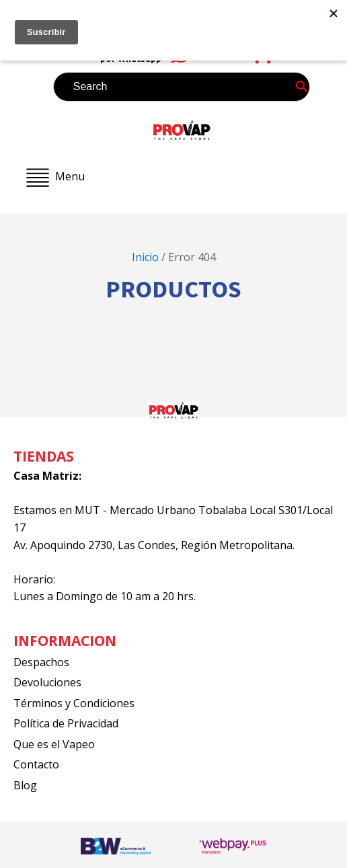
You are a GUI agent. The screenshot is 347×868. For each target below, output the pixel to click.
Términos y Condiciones (74, 703)
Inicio (145, 257)
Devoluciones (47, 682)
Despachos (41, 662)
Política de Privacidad (66, 723)
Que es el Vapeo (54, 744)
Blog (25, 785)
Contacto (36, 764)
